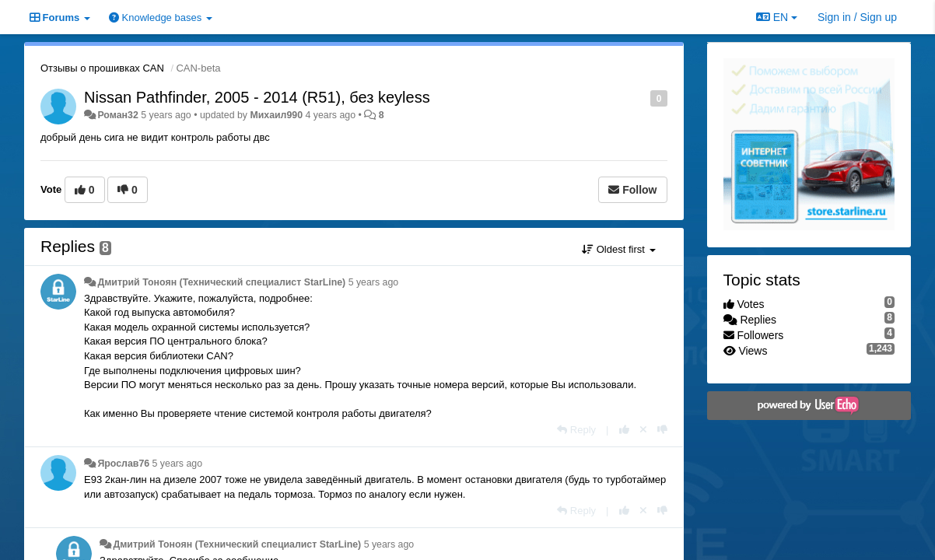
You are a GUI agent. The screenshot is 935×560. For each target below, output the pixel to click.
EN (777, 17)
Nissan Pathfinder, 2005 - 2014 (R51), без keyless (257, 97)
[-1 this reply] (662, 430)
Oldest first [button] (618, 249)
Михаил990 (276, 115)
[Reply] (576, 430)
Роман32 (117, 115)
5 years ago (374, 282)
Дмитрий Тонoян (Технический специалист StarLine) (221, 282)
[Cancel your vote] (643, 430)
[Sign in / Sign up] (857, 17)
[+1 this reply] (624, 430)
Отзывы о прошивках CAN (102, 68)
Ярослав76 (123, 464)
